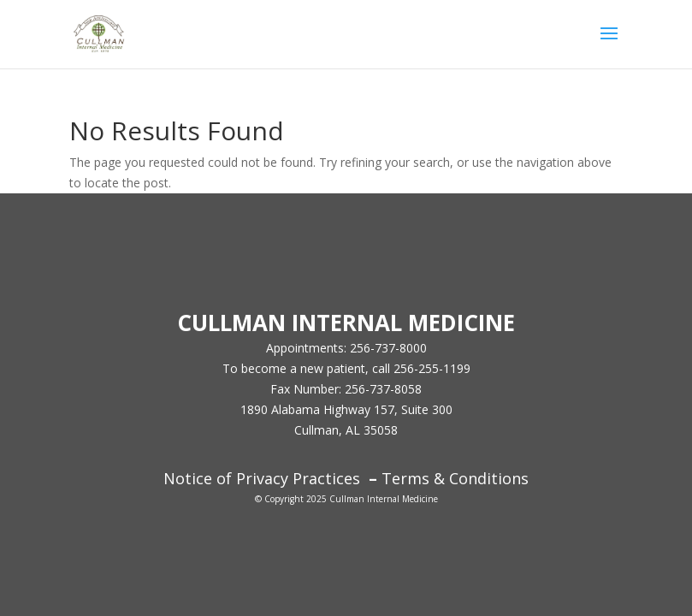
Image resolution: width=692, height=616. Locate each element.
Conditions (487, 478)
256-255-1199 (432, 368)
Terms (405, 478)
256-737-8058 (383, 389)
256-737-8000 (388, 348)
